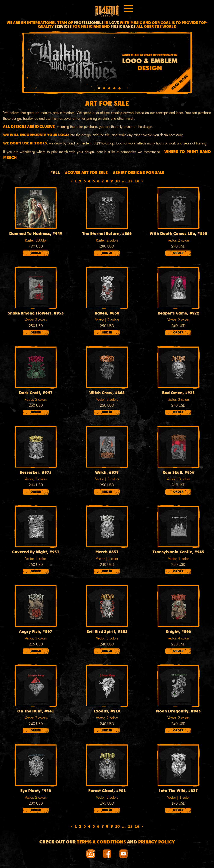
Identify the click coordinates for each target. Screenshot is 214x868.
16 (137, 181)
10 (117, 181)
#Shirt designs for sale (138, 173)
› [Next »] (142, 181)
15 (130, 181)
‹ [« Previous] (72, 181)
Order (36, 253)
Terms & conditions (101, 842)
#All (55, 173)
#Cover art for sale (86, 173)
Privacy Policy (156, 842)
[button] (99, 89)
